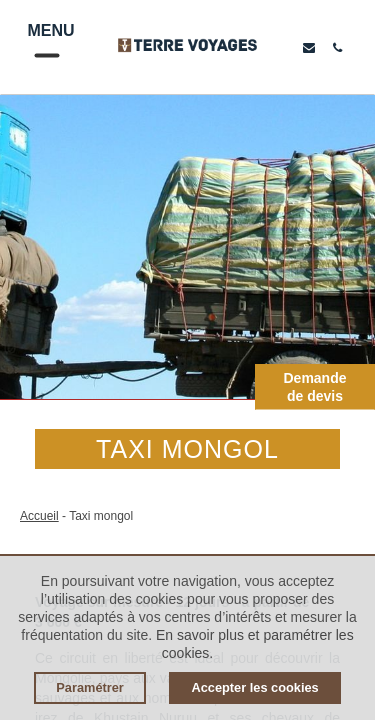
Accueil (39, 516)
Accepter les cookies (254, 687)
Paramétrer (90, 687)
